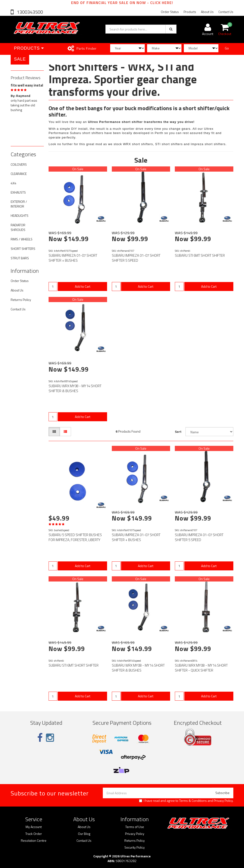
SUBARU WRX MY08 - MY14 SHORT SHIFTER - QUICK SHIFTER (201, 668)
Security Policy (135, 847)
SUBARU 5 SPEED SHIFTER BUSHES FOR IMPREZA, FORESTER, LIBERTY (75, 537)
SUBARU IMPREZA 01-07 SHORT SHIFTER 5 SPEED (136, 258)
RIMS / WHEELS (22, 239)
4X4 (14, 183)
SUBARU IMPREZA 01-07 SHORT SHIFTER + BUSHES (73, 258)
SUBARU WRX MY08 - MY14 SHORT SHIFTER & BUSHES (75, 388)
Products (190, 12)
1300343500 (29, 12)
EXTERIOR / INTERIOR (19, 204)
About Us (207, 12)
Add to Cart (83, 286)
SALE (20, 59)
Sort (178, 432)
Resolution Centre (34, 841)
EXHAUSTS (18, 192)
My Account (34, 827)
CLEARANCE (19, 174)
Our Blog (84, 834)
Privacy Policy (223, 801)
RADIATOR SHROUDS (18, 227)
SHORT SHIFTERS (23, 249)
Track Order (34, 834)
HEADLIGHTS (20, 215)
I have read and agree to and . (186, 801)
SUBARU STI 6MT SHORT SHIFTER (200, 255)
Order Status (170, 12)
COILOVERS (19, 164)
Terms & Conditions (193, 801)
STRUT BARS (20, 258)
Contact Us (226, 12)
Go (227, 48)
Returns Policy (21, 300)
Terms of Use (135, 827)
